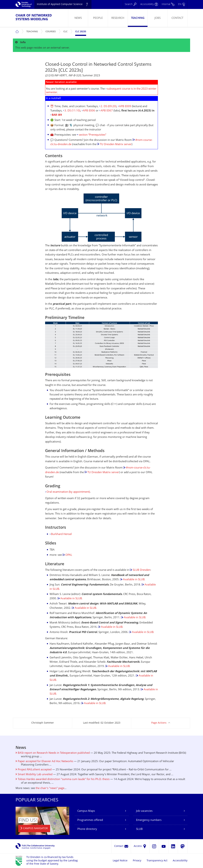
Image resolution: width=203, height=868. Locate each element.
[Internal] (168, 4)
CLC (66, 30)
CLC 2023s (81, 32)
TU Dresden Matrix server (116, 144)
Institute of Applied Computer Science (60, 4)
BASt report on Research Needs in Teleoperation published (53, 753)
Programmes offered (90, 820)
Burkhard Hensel (61, 534)
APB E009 (125, 107)
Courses (51, 30)
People (98, 18)
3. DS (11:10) (72, 111)
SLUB (139, 829)
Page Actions (159, 723)
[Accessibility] (149, 4)
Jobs (158, 18)
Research (118, 18)
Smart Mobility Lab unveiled (34, 775)
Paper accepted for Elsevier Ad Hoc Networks (44, 761)
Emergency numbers (149, 820)
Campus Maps (86, 811)
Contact (177, 18)
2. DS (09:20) (108, 107)
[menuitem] (78, 18)
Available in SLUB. (134, 580)
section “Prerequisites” (92, 135)
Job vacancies (144, 811)
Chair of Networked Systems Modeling (34, 18)
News (78, 18)
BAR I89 (57, 115)
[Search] (131, 4)
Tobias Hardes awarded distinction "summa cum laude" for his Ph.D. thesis (63, 779)
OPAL (69, 555)
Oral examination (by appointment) (68, 492)
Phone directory (87, 829)
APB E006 (89, 111)
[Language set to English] (182, 4)
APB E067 (107, 111)
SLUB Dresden (142, 570)
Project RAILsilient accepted (34, 770)
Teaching (138, 18)
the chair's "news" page (50, 788)
